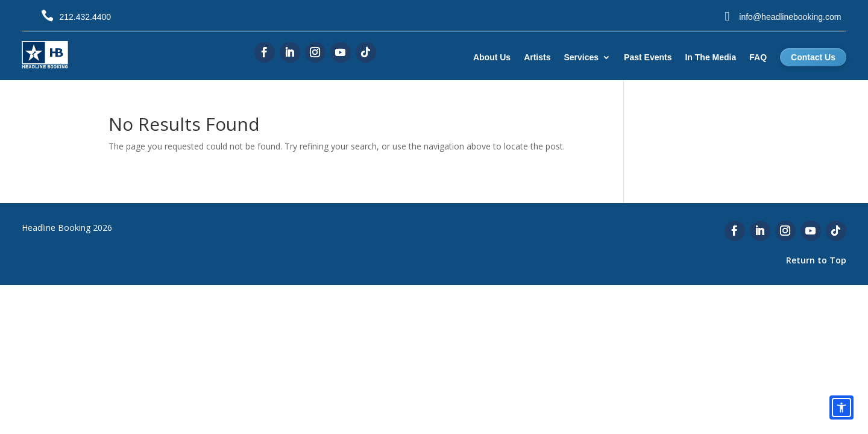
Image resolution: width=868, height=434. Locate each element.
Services (582, 57)
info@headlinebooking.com (790, 17)
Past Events (648, 57)
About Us (492, 57)
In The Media (710, 57)
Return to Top (816, 260)
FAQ (758, 57)
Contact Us (813, 57)
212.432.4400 (85, 17)
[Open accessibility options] (841, 407)
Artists (537, 57)
